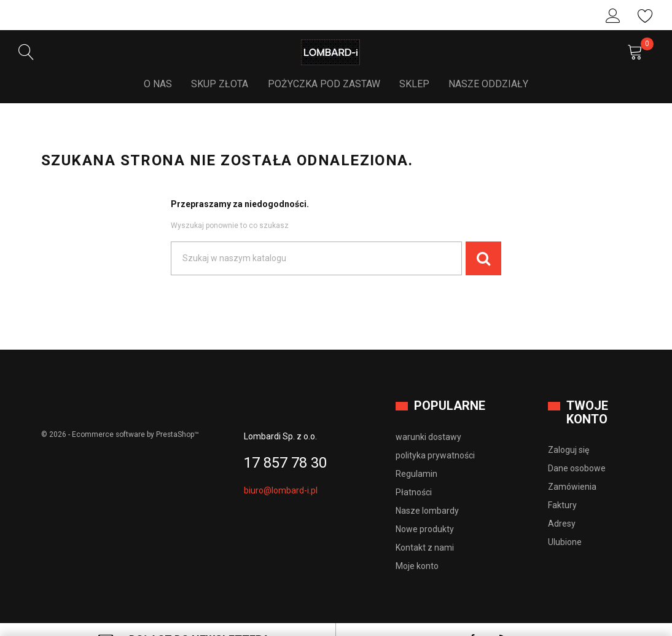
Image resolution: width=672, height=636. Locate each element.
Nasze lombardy (427, 490)
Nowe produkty (425, 508)
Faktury (562, 485)
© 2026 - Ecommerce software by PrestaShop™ (121, 414)
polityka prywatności (435, 434)
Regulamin (416, 453)
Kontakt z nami (425, 527)
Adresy (562, 503)
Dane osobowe (577, 448)
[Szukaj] (316, 238)
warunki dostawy (428, 416)
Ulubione (646, 16)
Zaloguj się (613, 16)
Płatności (414, 471)
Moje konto (417, 545)
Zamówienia (572, 466)
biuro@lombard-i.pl (281, 469)
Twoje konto (587, 392)
